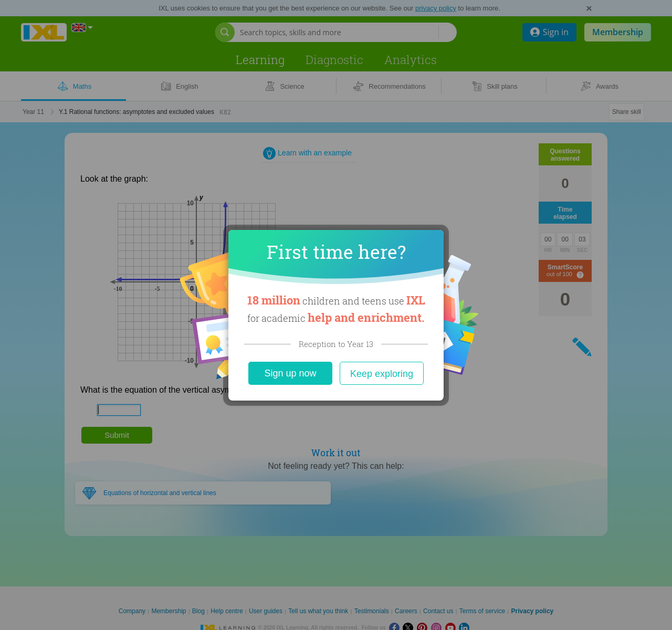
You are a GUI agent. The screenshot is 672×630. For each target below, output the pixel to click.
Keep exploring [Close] (382, 374)
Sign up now (290, 373)
